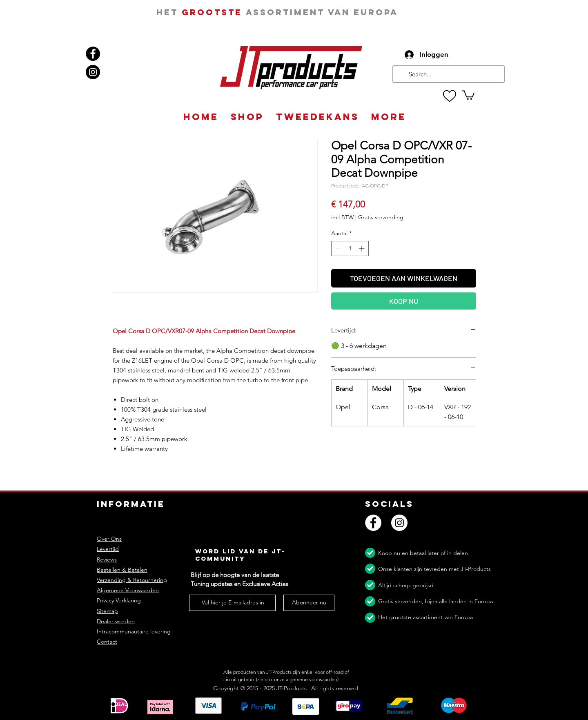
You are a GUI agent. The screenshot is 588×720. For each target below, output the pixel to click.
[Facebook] (93, 54)
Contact (107, 642)
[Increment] (362, 249)
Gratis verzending (381, 217)
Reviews (107, 560)
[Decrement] (337, 249)
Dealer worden (116, 621)
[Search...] (448, 74)
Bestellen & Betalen (122, 570)
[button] (468, 95)
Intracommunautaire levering (134, 631)
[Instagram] (93, 72)
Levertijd (108, 549)
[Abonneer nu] (309, 603)
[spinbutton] (350, 249)
